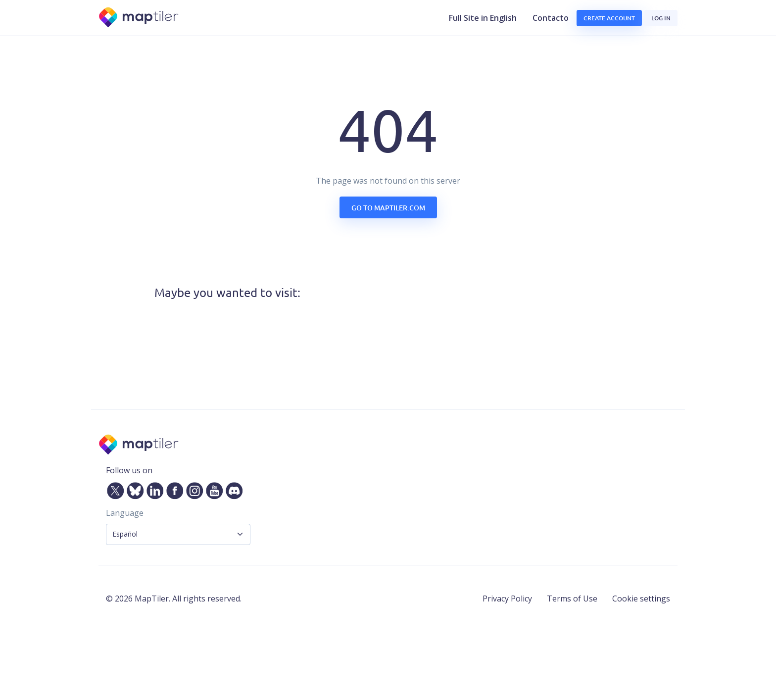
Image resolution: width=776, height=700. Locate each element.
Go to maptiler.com (388, 208)
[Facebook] (173, 489)
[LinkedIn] (153, 489)
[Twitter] (113, 489)
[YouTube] (212, 489)
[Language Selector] (178, 534)
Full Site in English (483, 18)
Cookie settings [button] (641, 599)
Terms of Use (572, 599)
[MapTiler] (139, 18)
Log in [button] (661, 18)
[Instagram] (193, 489)
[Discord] (232, 489)
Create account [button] (609, 18)
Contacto (551, 18)
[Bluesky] (133, 489)
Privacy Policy (507, 599)
